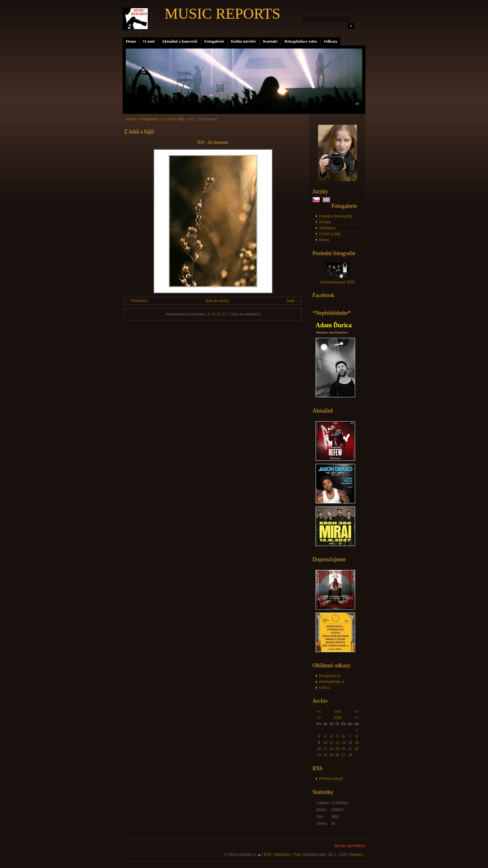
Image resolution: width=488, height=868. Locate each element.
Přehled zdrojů (331, 779)
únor (338, 712)
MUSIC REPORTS (223, 14)
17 (325, 749)
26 (337, 755)
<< (319, 712)
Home (131, 41)
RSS (268, 855)
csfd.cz (325, 688)
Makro (324, 240)
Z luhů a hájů (330, 234)
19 (337, 749)
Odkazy (331, 41)
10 (325, 743)
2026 (338, 718)
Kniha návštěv (244, 41)
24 (325, 755)
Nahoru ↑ (357, 855)
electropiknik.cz (332, 682)
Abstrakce (327, 228)
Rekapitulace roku (301, 41)
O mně (149, 41)
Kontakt (270, 41)
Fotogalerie (214, 41)
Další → (293, 301)
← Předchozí (137, 301)
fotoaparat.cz (330, 676)
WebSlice (282, 855)
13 (343, 743)
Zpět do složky (217, 301)
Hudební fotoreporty (335, 216)
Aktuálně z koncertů (179, 41)
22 (357, 749)
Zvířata (325, 222)
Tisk (297, 855)
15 (357, 743)
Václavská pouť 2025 (338, 282)
